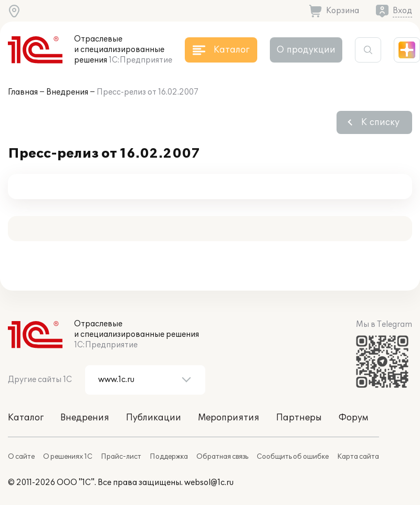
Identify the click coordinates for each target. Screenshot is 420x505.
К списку (380, 122)
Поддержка (169, 457)
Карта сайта (358, 457)
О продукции (306, 50)
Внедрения (67, 92)
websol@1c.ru (209, 483)
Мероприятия (229, 418)
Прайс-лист (121, 457)
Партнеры (299, 418)
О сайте (21, 457)
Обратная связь (222, 457)
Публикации (154, 418)
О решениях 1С (68, 457)
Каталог (26, 418)
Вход (402, 11)
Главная (23, 92)
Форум (353, 418)
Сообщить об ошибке (293, 457)
